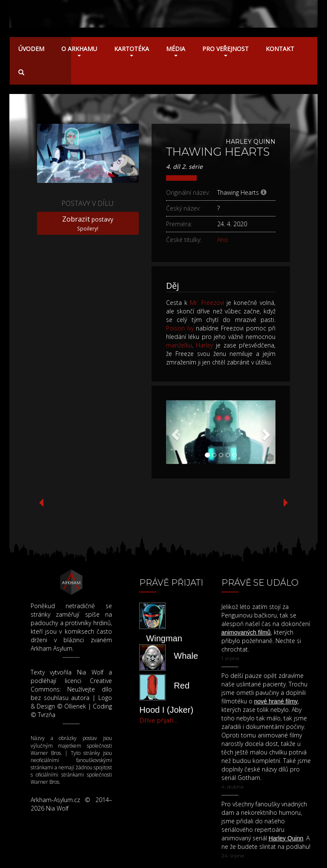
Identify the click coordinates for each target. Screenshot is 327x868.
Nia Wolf (90, 672)
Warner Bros (46, 753)
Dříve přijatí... (158, 720)
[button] (174, 432)
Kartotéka (132, 51)
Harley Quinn (251, 142)
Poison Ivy (180, 328)
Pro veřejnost (225, 51)
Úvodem (31, 49)
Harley (204, 345)
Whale (186, 656)
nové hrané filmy (276, 701)
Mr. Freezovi (207, 303)
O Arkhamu (79, 51)
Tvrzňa (47, 715)
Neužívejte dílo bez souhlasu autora (72, 693)
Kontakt (280, 49)
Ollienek (75, 706)
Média (176, 51)
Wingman (164, 638)
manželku (179, 345)
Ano (222, 240)
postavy (88, 223)
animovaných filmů (246, 632)
